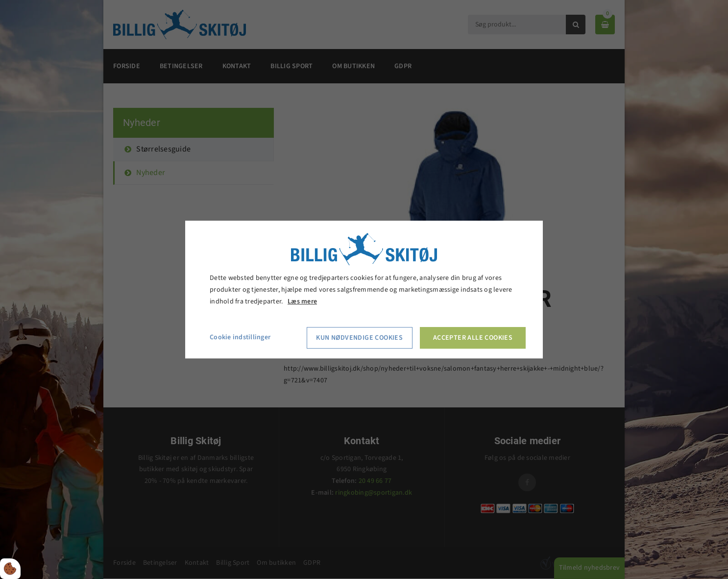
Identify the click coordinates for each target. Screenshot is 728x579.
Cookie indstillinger (240, 338)
